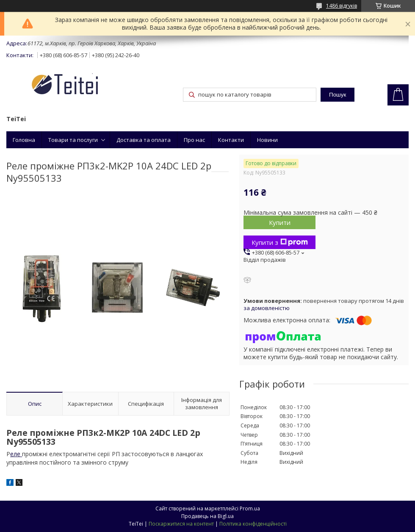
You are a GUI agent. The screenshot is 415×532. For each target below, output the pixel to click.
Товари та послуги (73, 140)
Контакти (231, 140)
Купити (280, 222)
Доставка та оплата (144, 140)
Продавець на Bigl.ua (207, 516)
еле (16, 454)
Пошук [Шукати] (338, 95)
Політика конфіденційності (253, 524)
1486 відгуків (342, 6)
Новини (267, 140)
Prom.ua (250, 508)
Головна (24, 140)
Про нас (194, 140)
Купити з (280, 242)
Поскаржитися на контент (181, 524)
